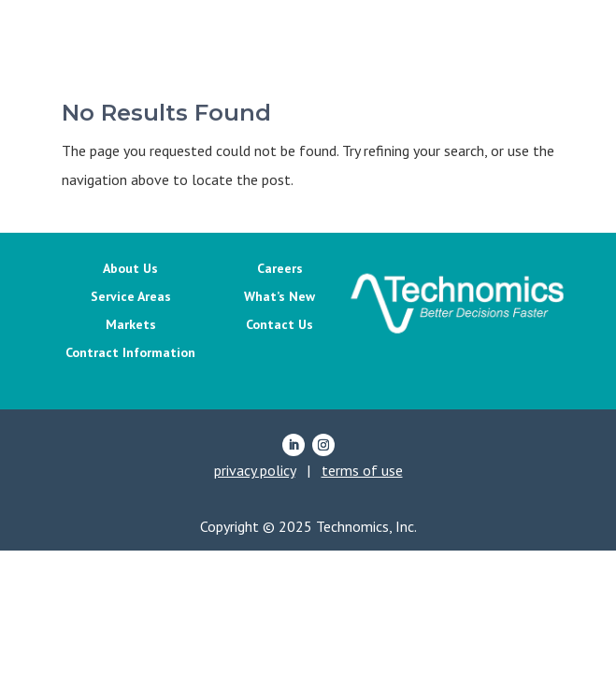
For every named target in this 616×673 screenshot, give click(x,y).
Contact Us (279, 325)
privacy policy (255, 470)
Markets (131, 325)
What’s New (279, 297)
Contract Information (130, 353)
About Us (130, 269)
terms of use (362, 470)
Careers (280, 269)
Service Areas (131, 297)
